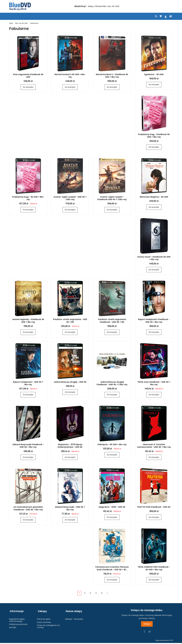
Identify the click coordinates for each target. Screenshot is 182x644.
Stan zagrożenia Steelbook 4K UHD (28, 76)
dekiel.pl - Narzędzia (74, 618)
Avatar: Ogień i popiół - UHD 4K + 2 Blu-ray (70, 198)
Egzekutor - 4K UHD (154, 74)
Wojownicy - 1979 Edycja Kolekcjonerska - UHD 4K (70, 446)
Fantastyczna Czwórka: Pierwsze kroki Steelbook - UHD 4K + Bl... (112, 569)
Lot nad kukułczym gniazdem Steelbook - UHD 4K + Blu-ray (28, 509)
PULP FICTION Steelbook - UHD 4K (154, 508)
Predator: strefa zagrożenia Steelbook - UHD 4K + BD (112, 321)
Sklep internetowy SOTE (164, 641)
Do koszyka (28, 87)
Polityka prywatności (18, 623)
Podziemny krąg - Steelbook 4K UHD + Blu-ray (154, 136)
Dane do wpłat (44, 618)
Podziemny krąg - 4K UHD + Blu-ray (28, 198)
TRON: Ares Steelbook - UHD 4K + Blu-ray (154, 384)
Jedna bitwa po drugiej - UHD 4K (70, 382)
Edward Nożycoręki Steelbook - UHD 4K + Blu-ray (28, 446)
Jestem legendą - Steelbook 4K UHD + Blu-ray (28, 321)
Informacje (16, 611)
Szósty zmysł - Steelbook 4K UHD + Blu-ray (154, 258)
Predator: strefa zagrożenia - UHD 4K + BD (70, 321)
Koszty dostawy (44, 621)
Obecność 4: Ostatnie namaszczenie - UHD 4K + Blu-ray (154, 446)
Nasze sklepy (73, 611)
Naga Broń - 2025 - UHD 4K (112, 508)
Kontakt (13, 626)
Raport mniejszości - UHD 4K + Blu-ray (28, 384)
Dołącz (147, 625)
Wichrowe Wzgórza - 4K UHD (154, 197)
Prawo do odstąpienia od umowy (48, 625)
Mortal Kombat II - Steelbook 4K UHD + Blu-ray (112, 76)
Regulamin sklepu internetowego (17, 619)
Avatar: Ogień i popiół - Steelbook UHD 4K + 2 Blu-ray (112, 198)
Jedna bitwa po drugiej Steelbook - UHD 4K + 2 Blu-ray (112, 384)
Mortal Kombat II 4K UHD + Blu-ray (70, 76)
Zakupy (42, 611)
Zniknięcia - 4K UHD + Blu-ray (112, 445)
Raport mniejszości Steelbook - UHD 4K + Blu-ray (154, 321)
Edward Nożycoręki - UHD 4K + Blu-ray (70, 509)
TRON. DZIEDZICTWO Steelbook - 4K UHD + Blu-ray (154, 569)
